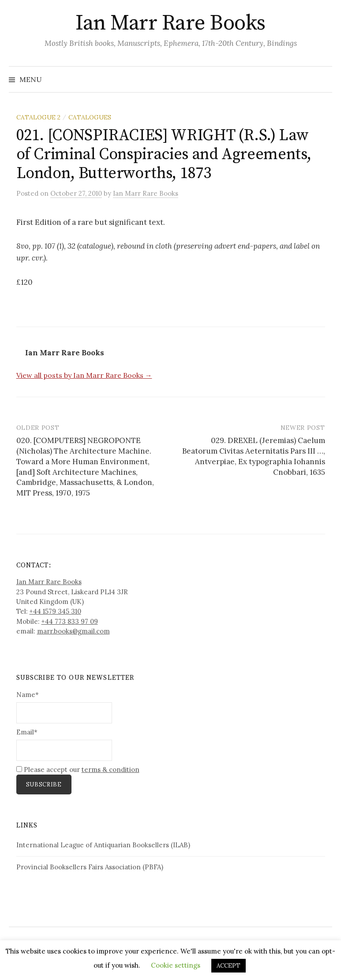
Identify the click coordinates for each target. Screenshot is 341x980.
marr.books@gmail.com (73, 631)
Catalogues (90, 117)
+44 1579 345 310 (55, 611)
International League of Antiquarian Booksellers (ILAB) (103, 845)
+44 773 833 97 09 (70, 621)
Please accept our (78, 769)
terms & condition (111, 769)
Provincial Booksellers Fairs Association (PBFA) (90, 867)
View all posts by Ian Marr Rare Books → (84, 375)
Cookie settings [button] (176, 965)
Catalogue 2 (38, 117)
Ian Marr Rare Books (170, 23)
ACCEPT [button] (229, 966)
